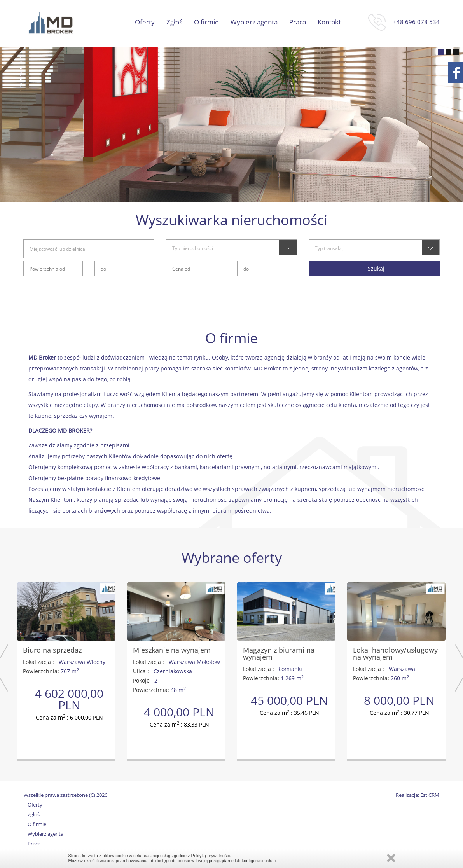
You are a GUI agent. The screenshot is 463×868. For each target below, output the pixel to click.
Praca (298, 22)
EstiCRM (430, 795)
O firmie (206, 22)
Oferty (145, 22)
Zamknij (391, 858)
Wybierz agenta (254, 22)
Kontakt (329, 22)
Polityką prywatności (211, 856)
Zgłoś (174, 22)
